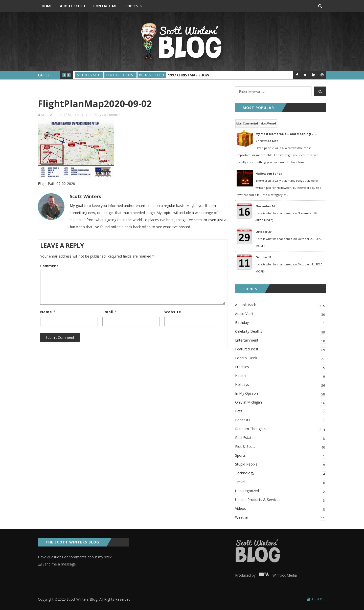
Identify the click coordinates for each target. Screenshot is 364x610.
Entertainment (281, 341)
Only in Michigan (281, 403)
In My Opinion (281, 394)
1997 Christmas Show (189, 75)
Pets (281, 412)
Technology (281, 474)
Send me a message (57, 564)
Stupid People (281, 465)
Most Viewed (268, 123)
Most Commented (247, 123)
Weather (281, 518)
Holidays (281, 385)
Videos (281, 509)
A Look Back (281, 305)
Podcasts (281, 420)
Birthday (281, 323)
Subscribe (316, 599)
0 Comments (114, 115)
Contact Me (105, 6)
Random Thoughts (281, 429)
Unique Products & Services (281, 500)
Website (173, 312)
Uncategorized (281, 491)
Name (48, 312)
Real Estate (281, 438)
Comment (49, 266)
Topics (131, 6)
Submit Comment (60, 337)
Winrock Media (277, 575)
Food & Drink (281, 358)
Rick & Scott (152, 75)
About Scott (73, 6)
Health (281, 376)
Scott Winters (51, 115)
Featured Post (121, 75)
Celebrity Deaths (281, 332)
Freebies (281, 367)
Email (110, 312)
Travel (281, 482)
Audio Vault (90, 75)
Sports (281, 456)
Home (47, 6)
